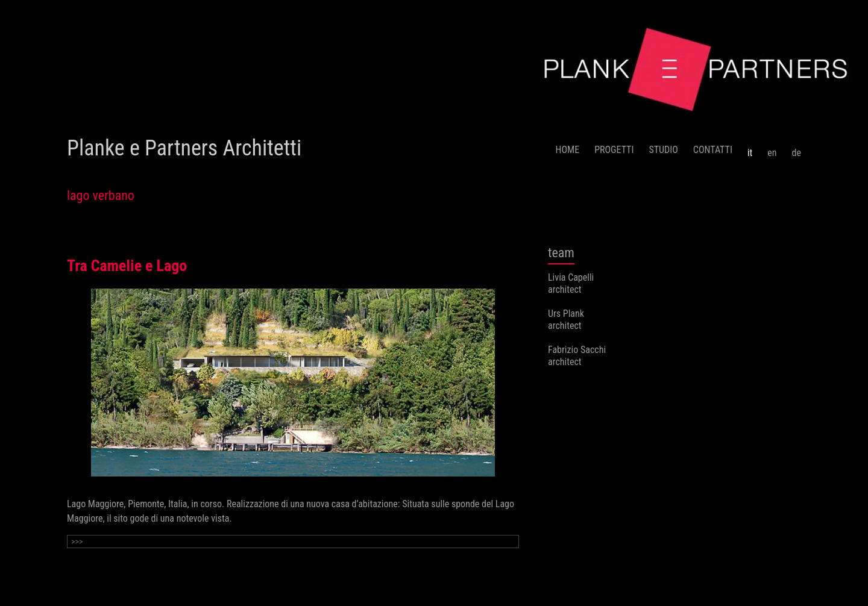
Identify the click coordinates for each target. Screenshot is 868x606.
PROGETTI (614, 150)
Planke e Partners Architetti (184, 148)
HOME (568, 150)
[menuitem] (750, 148)
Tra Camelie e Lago (127, 266)
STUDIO (663, 150)
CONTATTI (713, 150)
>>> (77, 542)
